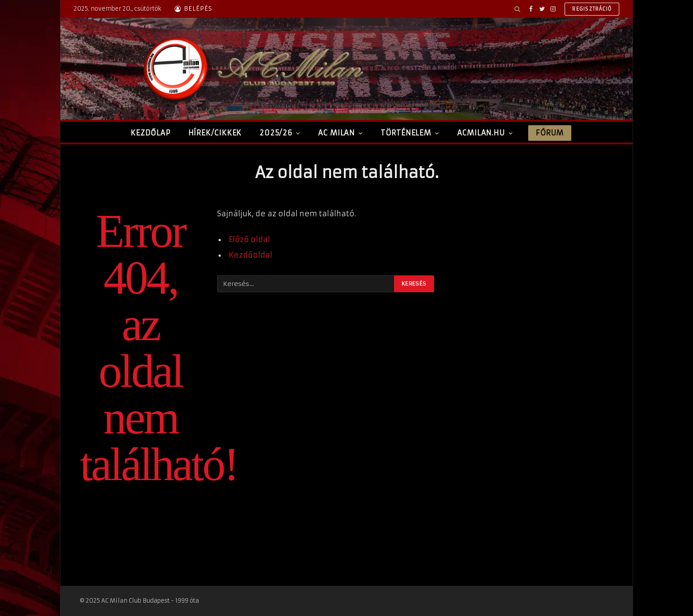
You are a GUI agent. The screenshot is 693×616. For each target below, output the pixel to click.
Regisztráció (592, 9)
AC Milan (337, 133)
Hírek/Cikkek (215, 133)
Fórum (550, 133)
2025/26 (276, 133)
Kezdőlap (150, 133)
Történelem (406, 133)
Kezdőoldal (251, 255)
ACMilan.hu (481, 133)
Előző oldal (249, 240)
